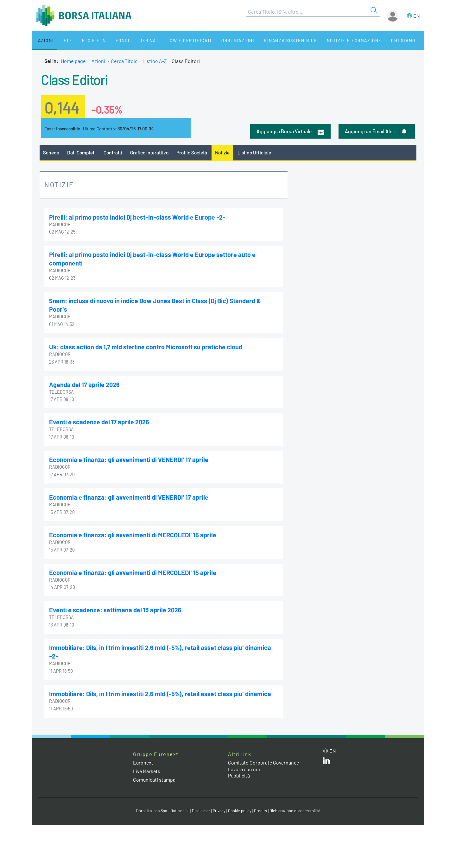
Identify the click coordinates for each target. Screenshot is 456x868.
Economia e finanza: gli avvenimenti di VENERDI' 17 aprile (130, 458)
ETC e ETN (86, 40)
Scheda (51, 152)
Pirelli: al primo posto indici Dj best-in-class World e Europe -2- (138, 217)
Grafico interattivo (151, 152)
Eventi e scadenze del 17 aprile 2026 (99, 421)
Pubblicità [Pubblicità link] (239, 773)
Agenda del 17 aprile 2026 (85, 383)
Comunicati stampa (154, 777)
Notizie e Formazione (334, 40)
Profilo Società (195, 152)
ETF (63, 40)
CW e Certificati (176, 40)
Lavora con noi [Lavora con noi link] (244, 766)
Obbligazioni (221, 40)
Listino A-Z (155, 61)
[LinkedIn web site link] (326, 759)
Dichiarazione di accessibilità (296, 808)
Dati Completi (82, 152)
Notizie (226, 152)
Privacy (220, 808)
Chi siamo (381, 40)
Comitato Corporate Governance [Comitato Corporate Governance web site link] (264, 759)
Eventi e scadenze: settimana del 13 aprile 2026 (116, 608)
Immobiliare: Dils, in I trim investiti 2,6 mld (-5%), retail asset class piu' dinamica (161, 691)
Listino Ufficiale (259, 152)
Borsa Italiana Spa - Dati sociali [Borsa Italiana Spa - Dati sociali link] (161, 808)
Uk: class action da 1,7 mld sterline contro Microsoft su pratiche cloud (146, 346)
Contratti (114, 152)
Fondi (112, 40)
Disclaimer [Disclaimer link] (201, 808)
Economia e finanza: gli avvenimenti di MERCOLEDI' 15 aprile (134, 533)
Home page (73, 61)
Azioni (43, 40)
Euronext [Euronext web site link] (143, 759)
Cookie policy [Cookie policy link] (241, 808)
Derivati (137, 40)
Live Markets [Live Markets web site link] (147, 768)
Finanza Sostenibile (272, 40)
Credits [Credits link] (261, 808)
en (417, 16)
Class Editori (76, 79)
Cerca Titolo (124, 61)
